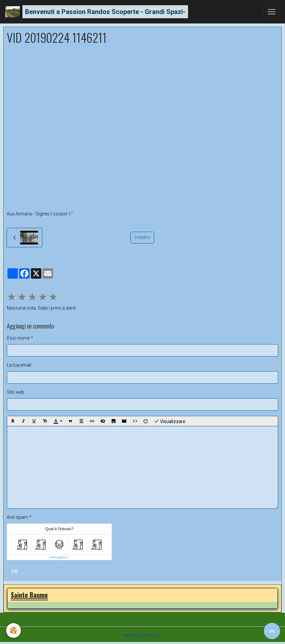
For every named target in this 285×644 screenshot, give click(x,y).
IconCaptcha (58, 557)
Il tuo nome (18, 338)
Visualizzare (170, 421)
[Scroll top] (272, 631)
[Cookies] (14, 630)
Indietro (142, 237)
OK (14, 571)
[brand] (97, 12)
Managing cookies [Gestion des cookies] (142, 635)
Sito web (16, 392)
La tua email (19, 365)
